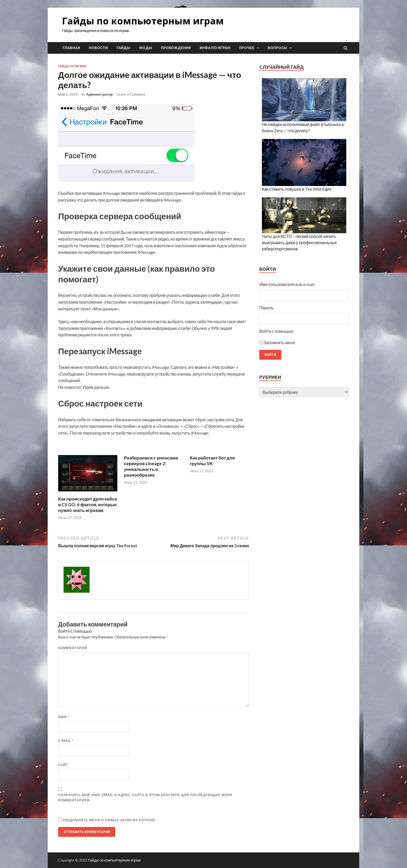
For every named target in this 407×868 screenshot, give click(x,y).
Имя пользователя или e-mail (287, 284)
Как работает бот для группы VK (212, 461)
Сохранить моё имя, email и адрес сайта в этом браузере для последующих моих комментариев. (145, 797)
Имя (64, 717)
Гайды (123, 48)
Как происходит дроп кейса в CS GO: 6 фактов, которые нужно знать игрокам (87, 505)
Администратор (99, 94)
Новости (98, 48)
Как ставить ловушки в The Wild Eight (297, 189)
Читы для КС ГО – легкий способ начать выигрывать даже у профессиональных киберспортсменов (299, 242)
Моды (146, 48)
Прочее (247, 48)
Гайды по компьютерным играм (143, 21)
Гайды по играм (72, 66)
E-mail (66, 741)
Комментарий (73, 648)
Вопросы (277, 48)
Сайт (63, 765)
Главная (71, 48)
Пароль (267, 308)
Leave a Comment (131, 94)
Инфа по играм (215, 48)
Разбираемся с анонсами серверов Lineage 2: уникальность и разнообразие (151, 466)
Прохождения (176, 48)
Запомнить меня (279, 342)
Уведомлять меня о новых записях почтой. (109, 820)
